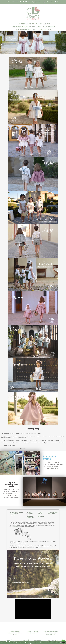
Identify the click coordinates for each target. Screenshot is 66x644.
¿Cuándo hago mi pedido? (26, 30)
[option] (33, 43)
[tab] (16, 540)
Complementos (35, 24)
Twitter (23, 2)
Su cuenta (38, 640)
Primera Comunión (20, 27)
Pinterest (26, 2)
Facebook (21, 2)
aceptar (62, 643)
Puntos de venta (45, 30)
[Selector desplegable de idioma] (37, 2)
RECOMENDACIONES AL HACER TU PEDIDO (16, 539)
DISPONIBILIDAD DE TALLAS (53, 538)
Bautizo (47, 24)
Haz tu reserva (49, 27)
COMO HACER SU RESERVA (41, 540)
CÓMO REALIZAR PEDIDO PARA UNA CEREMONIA (30, 540)
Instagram (29, 2)
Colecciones (23, 24)
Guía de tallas (35, 27)
